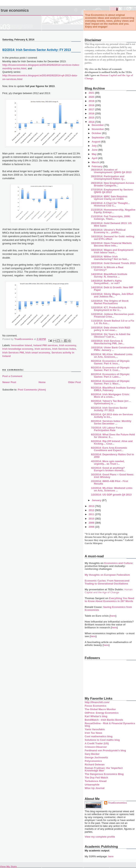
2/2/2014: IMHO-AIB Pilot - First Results (109, 482)
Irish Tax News (93, 733)
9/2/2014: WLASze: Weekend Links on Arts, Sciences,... (112, 356)
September (99, 137)
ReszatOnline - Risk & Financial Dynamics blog (110, 725)
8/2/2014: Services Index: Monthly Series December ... (111, 422)
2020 (92, 97)
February (97, 166)
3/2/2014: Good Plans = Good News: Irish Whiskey (112, 476)
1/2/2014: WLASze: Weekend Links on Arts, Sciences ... (112, 489)
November (98, 129)
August (96, 142)
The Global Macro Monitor (100, 709)
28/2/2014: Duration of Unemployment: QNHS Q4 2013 (111, 171)
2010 (92, 519)
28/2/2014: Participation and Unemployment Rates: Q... (108, 178)
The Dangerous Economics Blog (104, 774)
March (96, 162)
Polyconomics (93, 761)
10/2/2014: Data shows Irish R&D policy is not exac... (110, 329)
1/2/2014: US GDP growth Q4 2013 (111, 495)
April (95, 158)
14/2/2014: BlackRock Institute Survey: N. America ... (109, 275)
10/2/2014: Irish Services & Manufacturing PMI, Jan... (108, 342)
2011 (92, 514)
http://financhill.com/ (97, 702)
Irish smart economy (38, 353)
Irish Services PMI (13, 353)
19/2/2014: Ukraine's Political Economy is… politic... (108, 231)
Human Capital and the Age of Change (109, 591)
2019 (92, 101)
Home (42, 382)
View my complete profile (100, 837)
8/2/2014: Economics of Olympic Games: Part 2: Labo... (110, 375)
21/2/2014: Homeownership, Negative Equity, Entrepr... (113, 211)
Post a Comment (12, 376)
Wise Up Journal (95, 788)
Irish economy (68, 345)
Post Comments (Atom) (32, 390)
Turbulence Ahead (96, 781)
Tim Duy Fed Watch (96, 778)
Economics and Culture (118, 563)
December (98, 125)
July (95, 146)
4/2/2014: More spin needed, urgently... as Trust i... (108, 462)
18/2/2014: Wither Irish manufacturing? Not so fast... (110, 258)
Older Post (74, 382)
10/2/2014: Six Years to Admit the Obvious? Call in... (111, 335)
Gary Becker (92, 754)
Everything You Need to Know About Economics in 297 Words (109, 600)
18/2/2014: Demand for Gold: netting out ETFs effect (113, 238)
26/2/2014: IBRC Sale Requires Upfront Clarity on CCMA (109, 198)
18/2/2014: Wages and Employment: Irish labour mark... (112, 251)
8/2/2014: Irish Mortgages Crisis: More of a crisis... (110, 396)
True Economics (15, 10)
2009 (92, 523)
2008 (92, 527)
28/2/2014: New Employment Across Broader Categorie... (112, 184)
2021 (92, 93)
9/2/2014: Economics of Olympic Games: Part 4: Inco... (110, 362)
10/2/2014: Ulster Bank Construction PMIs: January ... (113, 349)
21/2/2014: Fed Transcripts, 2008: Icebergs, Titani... (111, 218)
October (97, 133)
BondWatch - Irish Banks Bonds (104, 720)
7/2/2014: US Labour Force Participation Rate (107, 429)
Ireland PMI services (46, 345)
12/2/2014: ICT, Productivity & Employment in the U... (109, 309)
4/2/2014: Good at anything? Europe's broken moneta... (108, 469)
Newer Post (9, 382)
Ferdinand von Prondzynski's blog (105, 750)
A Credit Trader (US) (97, 743)
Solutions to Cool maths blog (102, 740)
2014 (92, 122)
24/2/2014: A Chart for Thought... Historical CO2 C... (110, 204)
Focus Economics (95, 706)
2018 (92, 105)
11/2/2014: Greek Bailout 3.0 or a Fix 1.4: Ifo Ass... (112, 322)
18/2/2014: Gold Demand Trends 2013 (113, 263)
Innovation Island (22, 345)
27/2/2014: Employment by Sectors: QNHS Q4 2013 (112, 191)
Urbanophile (92, 785)
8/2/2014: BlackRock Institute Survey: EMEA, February (113, 389)
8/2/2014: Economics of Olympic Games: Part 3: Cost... (110, 369)
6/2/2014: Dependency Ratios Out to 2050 (112, 456)
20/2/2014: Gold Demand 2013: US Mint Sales (111, 224)
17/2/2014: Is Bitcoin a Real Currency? (107, 269)
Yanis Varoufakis (95, 729)
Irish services (43, 349)
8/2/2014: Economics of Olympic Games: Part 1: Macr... (110, 382)
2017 (92, 109)
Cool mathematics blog (99, 736)
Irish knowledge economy (18, 349)
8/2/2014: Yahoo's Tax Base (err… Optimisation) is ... (111, 402)
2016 (92, 113)
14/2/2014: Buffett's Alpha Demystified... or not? (106, 282)
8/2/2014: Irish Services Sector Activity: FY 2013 (109, 409)
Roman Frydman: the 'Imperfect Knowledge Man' (104, 769)
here (113, 616)
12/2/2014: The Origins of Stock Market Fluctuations (110, 302)
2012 (92, 510)
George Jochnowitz (96, 757)
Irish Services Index (64, 349)
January (97, 500)
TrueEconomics (117, 803)
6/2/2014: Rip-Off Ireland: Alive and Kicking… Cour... (112, 442)
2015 (92, 118)
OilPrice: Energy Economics (102, 713)
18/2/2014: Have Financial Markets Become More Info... (111, 244)
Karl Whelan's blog (96, 716)
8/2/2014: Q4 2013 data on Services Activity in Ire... (112, 416)
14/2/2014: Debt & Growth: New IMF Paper (112, 289)
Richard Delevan (95, 764)
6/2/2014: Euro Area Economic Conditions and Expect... (109, 449)
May (95, 154)
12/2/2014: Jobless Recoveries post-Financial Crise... (113, 315)
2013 (92, 506)
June (95, 150)
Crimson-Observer (96, 747)
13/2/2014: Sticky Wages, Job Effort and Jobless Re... (112, 295)
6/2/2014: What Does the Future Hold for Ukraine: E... (113, 436)
